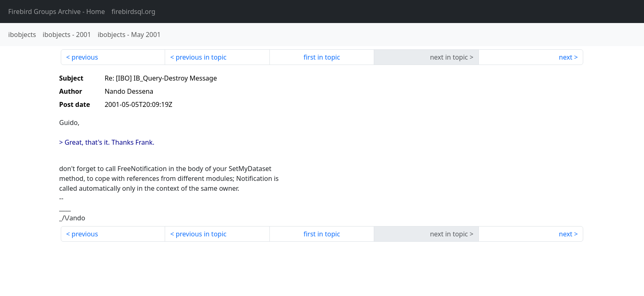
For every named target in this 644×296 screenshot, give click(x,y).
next (566, 57)
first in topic (322, 57)
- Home (57, 12)
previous (85, 57)
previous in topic (201, 57)
